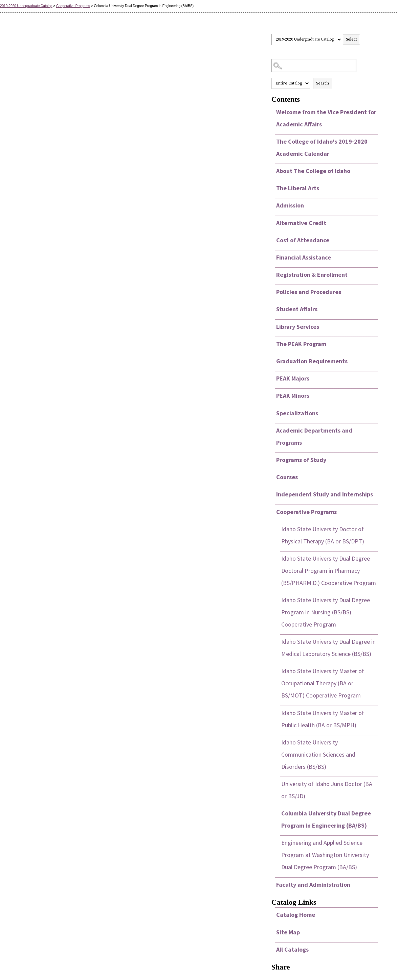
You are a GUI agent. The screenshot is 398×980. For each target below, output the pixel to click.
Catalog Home (296, 915)
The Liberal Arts (298, 188)
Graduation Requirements (312, 361)
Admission (290, 205)
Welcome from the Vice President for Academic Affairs (326, 118)
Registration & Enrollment (312, 275)
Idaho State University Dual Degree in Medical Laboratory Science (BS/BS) (328, 648)
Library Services (298, 327)
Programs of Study (301, 460)
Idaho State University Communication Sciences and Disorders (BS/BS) (318, 754)
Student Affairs (297, 309)
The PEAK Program (301, 344)
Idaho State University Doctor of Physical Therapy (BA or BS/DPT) (323, 535)
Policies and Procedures (309, 292)
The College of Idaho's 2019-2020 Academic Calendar (322, 148)
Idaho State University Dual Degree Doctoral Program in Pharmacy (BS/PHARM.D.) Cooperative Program (329, 571)
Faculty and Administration (313, 885)
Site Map (288, 932)
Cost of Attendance (303, 240)
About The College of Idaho (313, 171)
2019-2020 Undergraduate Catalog (26, 6)
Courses (287, 477)
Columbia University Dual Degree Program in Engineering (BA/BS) (326, 819)
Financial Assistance (304, 257)
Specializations (297, 413)
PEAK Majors (293, 378)
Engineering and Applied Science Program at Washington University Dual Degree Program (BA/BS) (325, 855)
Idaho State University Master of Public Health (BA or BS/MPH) (323, 719)
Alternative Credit (301, 223)
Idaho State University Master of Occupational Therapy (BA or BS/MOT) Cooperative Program (323, 683)
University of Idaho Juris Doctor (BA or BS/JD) (327, 790)
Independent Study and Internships (325, 494)
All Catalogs (292, 949)
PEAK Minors (293, 396)
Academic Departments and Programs (314, 436)
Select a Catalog (325, 27)
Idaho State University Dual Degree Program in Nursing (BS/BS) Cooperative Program (326, 612)
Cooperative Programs (73, 6)
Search (323, 83)
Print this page (373, 40)
